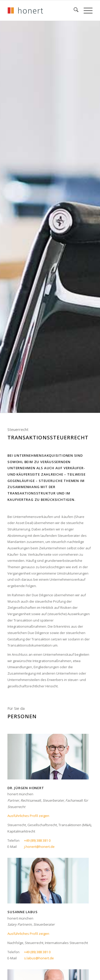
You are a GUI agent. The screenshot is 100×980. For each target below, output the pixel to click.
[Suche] (73, 10)
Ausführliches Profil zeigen (28, 816)
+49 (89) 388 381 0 (37, 840)
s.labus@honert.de (39, 958)
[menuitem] (73, 10)
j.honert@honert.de (39, 847)
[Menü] (86, 10)
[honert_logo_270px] (41, 10)
